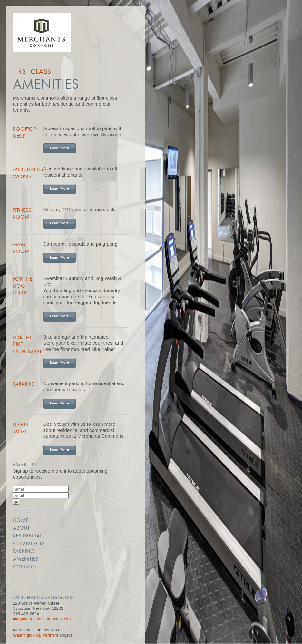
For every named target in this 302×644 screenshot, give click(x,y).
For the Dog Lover (23, 286)
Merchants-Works (29, 173)
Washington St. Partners (35, 635)
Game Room (21, 248)
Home (21, 520)
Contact (25, 567)
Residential (27, 536)
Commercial (30, 543)
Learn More (59, 148)
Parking (24, 384)
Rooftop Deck (24, 132)
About (21, 528)
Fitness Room (22, 213)
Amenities (26, 559)
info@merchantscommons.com (42, 619)
